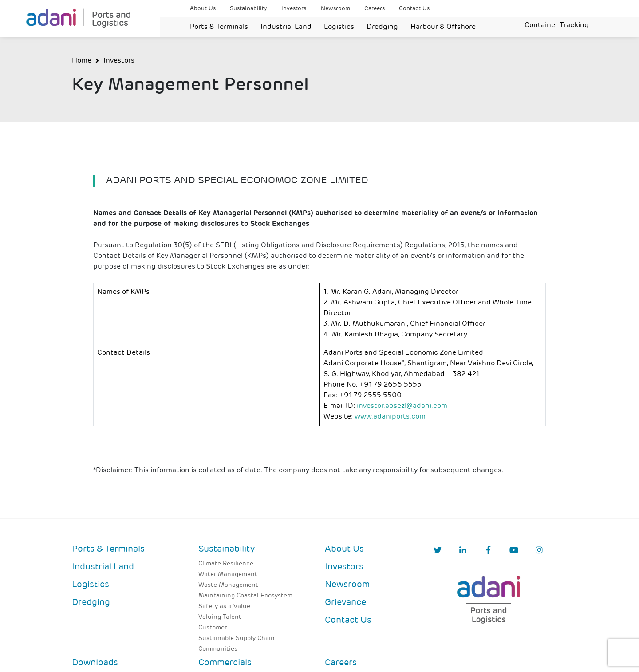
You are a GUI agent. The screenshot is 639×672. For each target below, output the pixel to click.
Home (82, 61)
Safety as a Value (224, 607)
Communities (218, 649)
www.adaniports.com (390, 417)
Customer (213, 628)
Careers (375, 9)
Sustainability (248, 9)
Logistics (339, 27)
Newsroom (335, 9)
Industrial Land (286, 27)
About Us (203, 9)
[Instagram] (539, 551)
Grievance (345, 603)
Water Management (228, 575)
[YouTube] (514, 551)
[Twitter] (438, 551)
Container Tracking (557, 25)
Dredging (382, 27)
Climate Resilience (226, 564)
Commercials (225, 663)
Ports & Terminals (219, 27)
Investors (294, 9)
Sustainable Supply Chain (237, 638)
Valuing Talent (220, 617)
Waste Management (228, 585)
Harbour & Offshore (443, 27)
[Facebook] (488, 551)
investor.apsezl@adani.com (402, 406)
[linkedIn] (463, 551)
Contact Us (414, 9)
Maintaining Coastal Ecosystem (245, 596)
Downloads (95, 663)
